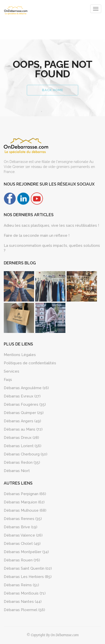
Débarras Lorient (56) (23, 446)
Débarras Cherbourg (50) (26, 454)
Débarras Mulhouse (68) (25, 510)
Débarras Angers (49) (22, 421)
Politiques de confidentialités (30, 363)
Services (12, 371)
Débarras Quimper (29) (24, 413)
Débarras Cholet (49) (22, 544)
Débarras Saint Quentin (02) (28, 568)
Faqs (8, 380)
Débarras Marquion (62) (24, 502)
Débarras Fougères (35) (25, 404)
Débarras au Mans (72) (23, 429)
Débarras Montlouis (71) (25, 593)
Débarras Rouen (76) (22, 560)
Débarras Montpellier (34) (26, 552)
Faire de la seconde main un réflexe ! (37, 236)
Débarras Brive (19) (21, 527)
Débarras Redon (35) (22, 462)
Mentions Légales (20, 355)
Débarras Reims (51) (21, 585)
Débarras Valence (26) (23, 535)
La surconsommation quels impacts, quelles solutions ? (52, 248)
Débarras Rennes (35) (23, 519)
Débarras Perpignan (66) (25, 494)
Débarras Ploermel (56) (24, 610)
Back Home (53, 90)
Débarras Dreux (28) (21, 438)
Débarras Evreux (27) (22, 396)
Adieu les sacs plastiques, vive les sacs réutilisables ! (51, 225)
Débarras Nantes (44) (23, 602)
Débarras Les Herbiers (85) (28, 577)
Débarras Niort (17, 471)
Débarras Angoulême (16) (26, 388)
